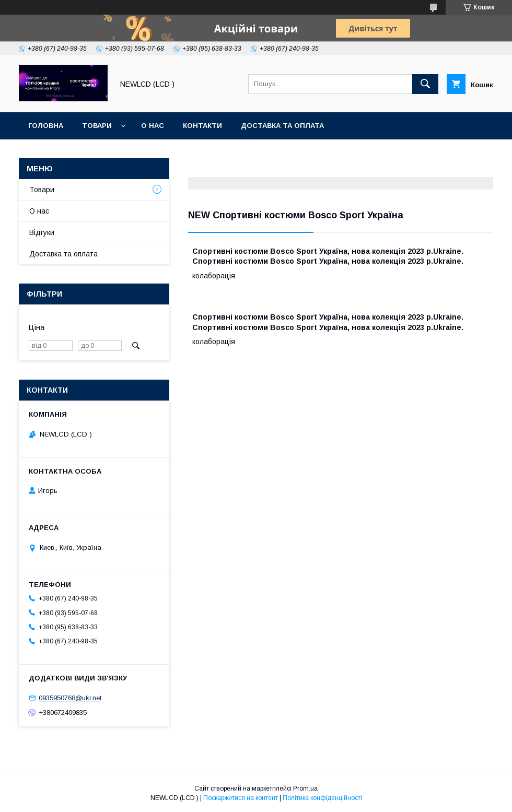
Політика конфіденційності (322, 798)
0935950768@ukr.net (70, 698)
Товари (97, 126)
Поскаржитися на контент (241, 798)
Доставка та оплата (282, 126)
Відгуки (42, 232)
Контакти (202, 126)
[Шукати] (425, 84)
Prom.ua (305, 789)
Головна (46, 126)
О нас (153, 126)
